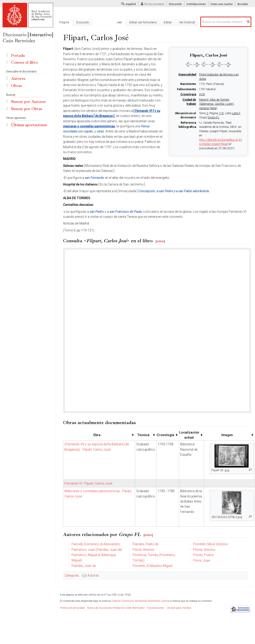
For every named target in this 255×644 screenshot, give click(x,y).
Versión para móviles (179, 608)
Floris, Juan (202, 560)
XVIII (202, 94)
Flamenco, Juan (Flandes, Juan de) (97, 550)
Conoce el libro (24, 62)
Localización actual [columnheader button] (189, 435)
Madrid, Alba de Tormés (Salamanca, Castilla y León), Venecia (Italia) (217, 104)
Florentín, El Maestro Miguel (152, 566)
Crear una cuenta (222, 4)
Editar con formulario (143, 22)
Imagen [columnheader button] (227, 435)
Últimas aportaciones (29, 125)
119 (221, 113)
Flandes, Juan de (84, 566)
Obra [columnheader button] (97, 435)
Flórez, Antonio (144, 550)
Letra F (236, 113)
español (131, 4)
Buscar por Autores (28, 102)
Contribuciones (196, 4)
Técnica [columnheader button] (143, 435)
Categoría (71, 575)
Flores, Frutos (203, 555)
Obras (16, 86)
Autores (93, 575)
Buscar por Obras (27, 109)
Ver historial (187, 22)
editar (160, 241)
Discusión (175, 4)
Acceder (243, 4)
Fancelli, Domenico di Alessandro (96, 544)
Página (64, 22)
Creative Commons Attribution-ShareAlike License (140, 601)
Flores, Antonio (204, 550)
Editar (168, 22)
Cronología (188, 94)
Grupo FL (214, 117)
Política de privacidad (72, 608)
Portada (18, 55)
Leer (119, 22)
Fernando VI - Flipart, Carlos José (88, 483)
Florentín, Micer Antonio (211, 544)
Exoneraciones (156, 608)
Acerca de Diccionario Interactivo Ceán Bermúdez (116, 608)
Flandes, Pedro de (146, 544)
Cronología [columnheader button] (165, 435)
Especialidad (187, 75)
